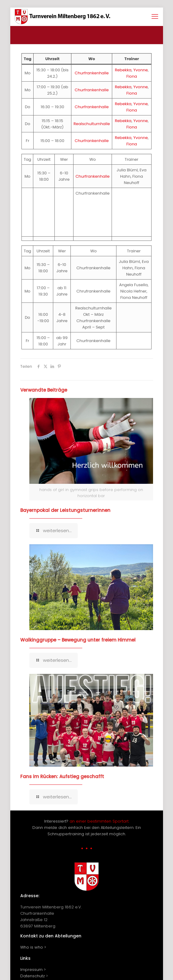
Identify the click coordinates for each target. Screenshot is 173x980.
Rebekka (123, 70)
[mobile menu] (155, 17)
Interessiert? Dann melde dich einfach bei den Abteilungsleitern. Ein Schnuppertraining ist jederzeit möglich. (87, 828)
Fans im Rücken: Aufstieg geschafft (62, 776)
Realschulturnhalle (92, 124)
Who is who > (33, 947)
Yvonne (141, 70)
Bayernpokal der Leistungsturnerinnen (65, 510)
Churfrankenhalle (92, 73)
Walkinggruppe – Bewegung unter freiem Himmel (78, 640)
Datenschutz (33, 976)
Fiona (132, 76)
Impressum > (33, 970)
